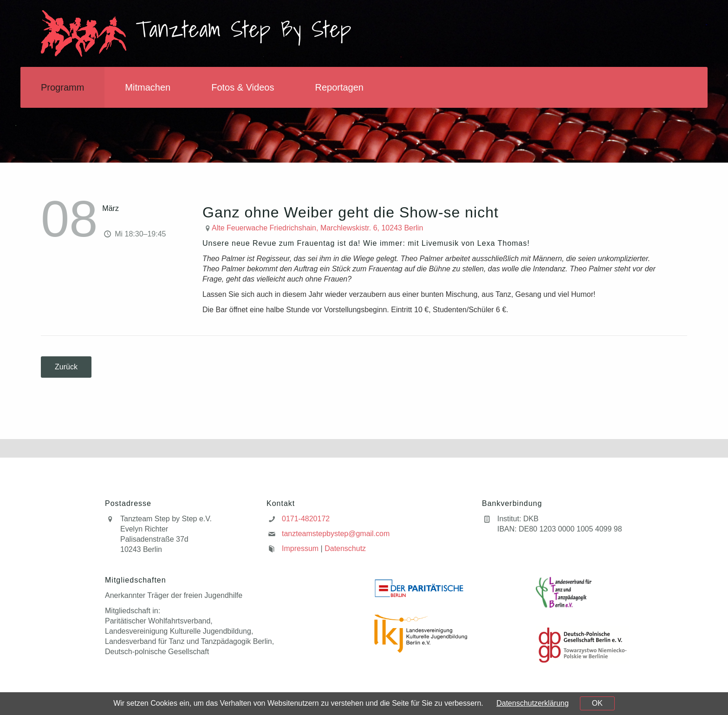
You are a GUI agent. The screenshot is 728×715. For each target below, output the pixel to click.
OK (597, 703)
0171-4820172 (306, 519)
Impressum (300, 548)
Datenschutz (345, 548)
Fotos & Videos (243, 87)
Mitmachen (148, 87)
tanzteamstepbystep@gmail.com (336, 534)
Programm (62, 87)
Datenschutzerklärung (533, 703)
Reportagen (339, 87)
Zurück (66, 367)
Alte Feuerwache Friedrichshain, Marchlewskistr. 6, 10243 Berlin (317, 228)
